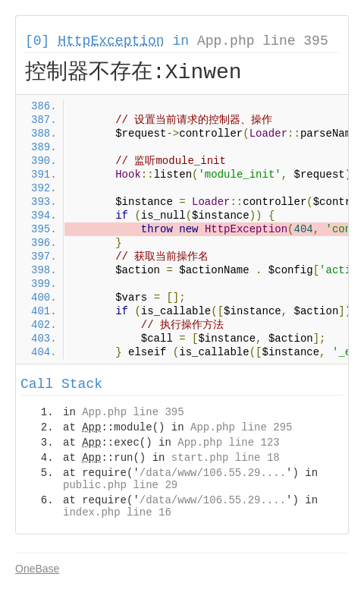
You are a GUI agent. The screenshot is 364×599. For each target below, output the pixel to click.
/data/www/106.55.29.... (213, 473)
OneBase (37, 569)
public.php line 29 (120, 485)
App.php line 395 (263, 41)
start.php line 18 (226, 458)
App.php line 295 (241, 427)
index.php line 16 (117, 512)
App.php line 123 (228, 443)
